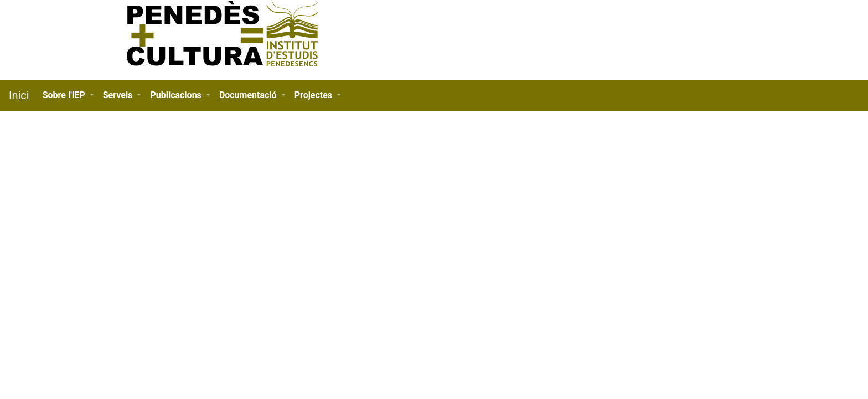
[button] (68, 95)
